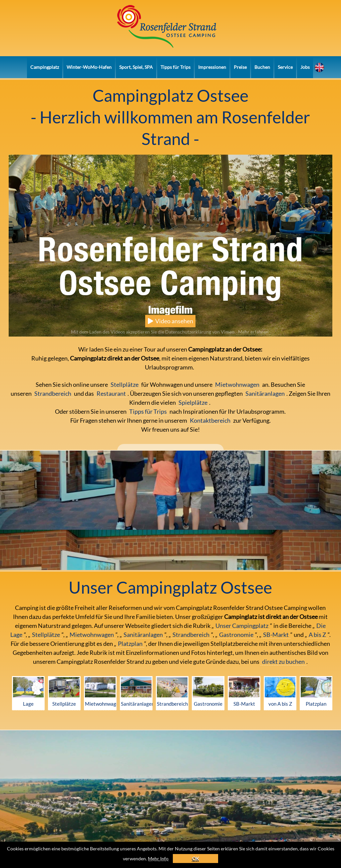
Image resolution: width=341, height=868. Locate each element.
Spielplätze (193, 402)
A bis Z (317, 635)
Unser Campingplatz (242, 626)
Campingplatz (45, 67)
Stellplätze (125, 384)
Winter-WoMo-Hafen (89, 67)
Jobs (305, 67)
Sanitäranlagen (265, 393)
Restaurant (111, 393)
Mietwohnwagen (238, 384)
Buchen (262, 67)
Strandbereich (53, 393)
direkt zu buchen (283, 661)
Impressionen (212, 67)
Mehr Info (174, 858)
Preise (240, 67)
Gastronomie (236, 635)
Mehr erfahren (253, 332)
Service (285, 67)
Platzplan (130, 644)
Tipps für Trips (175, 67)
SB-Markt (276, 635)
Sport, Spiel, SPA (136, 67)
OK (212, 858)
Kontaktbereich (211, 420)
